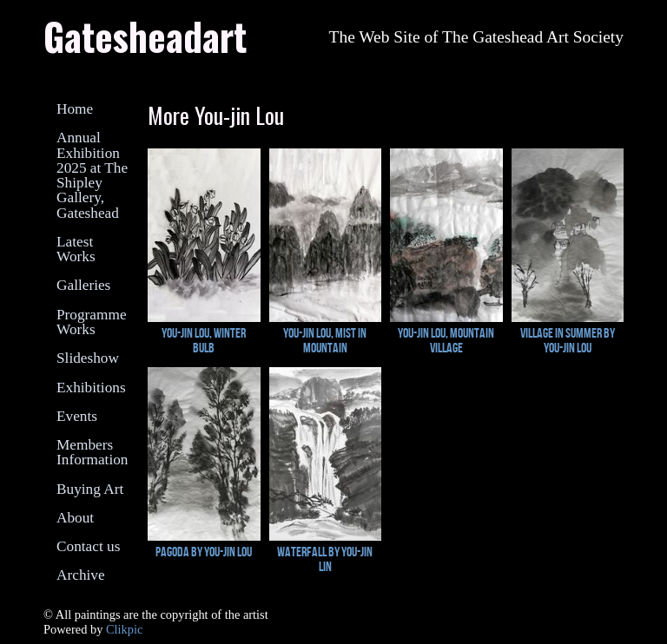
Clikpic (124, 629)
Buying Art (90, 489)
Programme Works (92, 322)
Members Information (92, 452)
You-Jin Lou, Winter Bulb (204, 340)
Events (77, 416)
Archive (81, 575)
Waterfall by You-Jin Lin (325, 559)
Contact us (88, 546)
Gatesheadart (145, 36)
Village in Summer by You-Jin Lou (568, 340)
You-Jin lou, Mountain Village (446, 340)
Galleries (83, 285)
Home (75, 109)
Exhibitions (91, 388)
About (75, 518)
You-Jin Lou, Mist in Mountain (325, 340)
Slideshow (88, 358)
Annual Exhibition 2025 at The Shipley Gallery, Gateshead (92, 175)
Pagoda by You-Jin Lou (204, 552)
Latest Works (76, 249)
